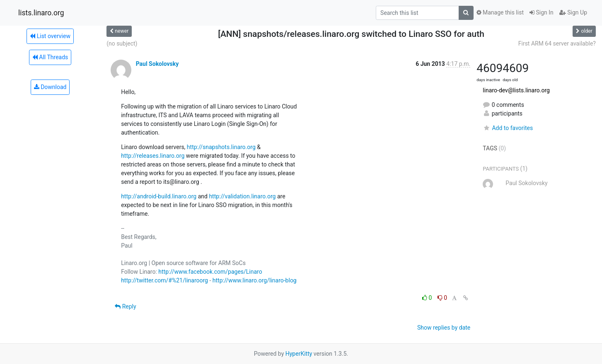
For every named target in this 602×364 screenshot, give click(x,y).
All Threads (50, 57)
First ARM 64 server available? (557, 43)
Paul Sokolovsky (157, 64)
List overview (50, 36)
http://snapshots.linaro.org (221, 147)
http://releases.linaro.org (153, 156)
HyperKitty (299, 354)
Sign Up (573, 12)
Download (50, 87)
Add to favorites (508, 128)
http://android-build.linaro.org (159, 196)
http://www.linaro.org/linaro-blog (255, 280)
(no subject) (122, 43)
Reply (125, 306)
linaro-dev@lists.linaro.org (516, 90)
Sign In (542, 12)
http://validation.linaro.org (242, 196)
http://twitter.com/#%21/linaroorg (164, 280)
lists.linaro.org (41, 13)
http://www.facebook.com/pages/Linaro (210, 272)
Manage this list (500, 12)
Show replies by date (444, 328)
